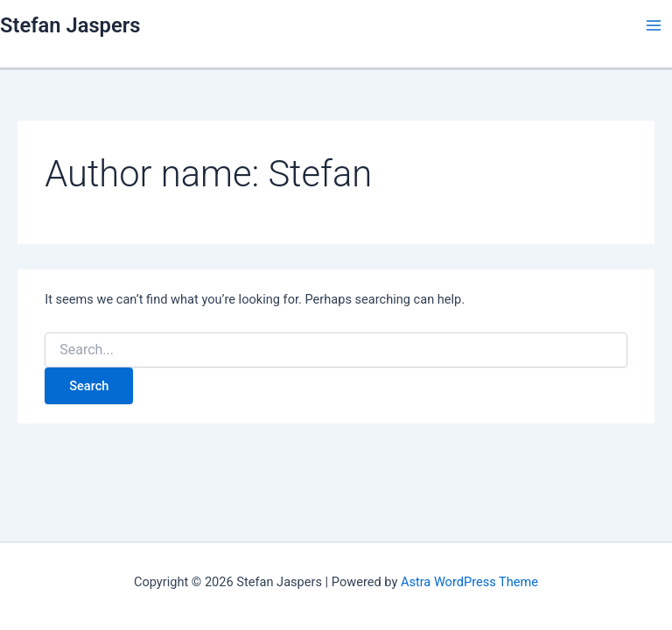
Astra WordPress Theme (469, 582)
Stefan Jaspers (70, 25)
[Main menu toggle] (654, 25)
